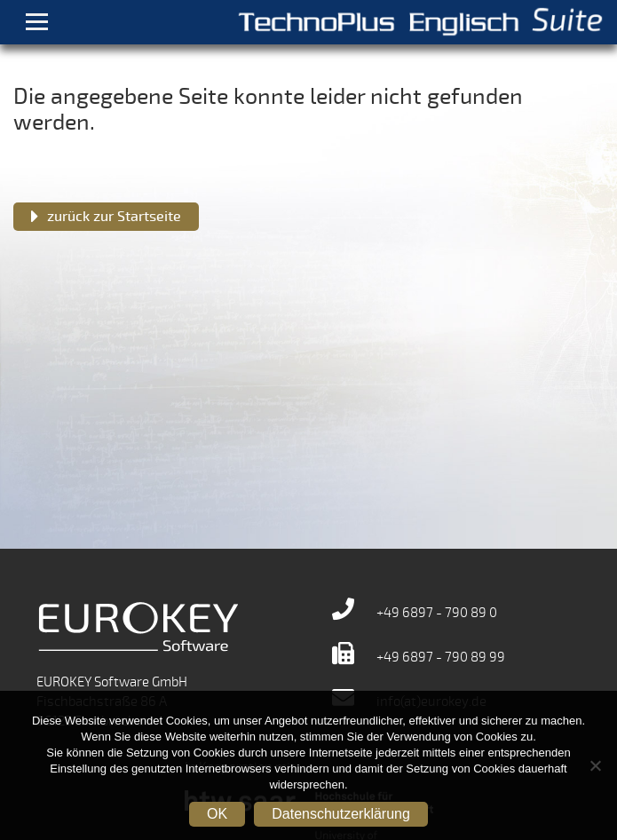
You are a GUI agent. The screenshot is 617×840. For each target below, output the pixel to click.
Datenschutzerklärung (341, 814)
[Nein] (595, 765)
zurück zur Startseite (114, 217)
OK (217, 814)
